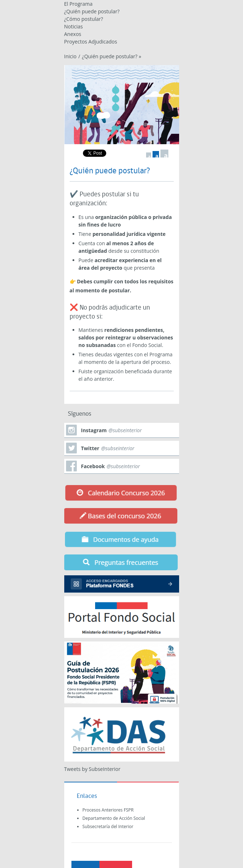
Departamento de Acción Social (114, 818)
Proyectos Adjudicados (91, 42)
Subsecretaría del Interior (108, 826)
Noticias (74, 26)
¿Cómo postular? (84, 19)
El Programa (78, 4)
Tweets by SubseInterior (92, 769)
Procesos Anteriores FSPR (108, 810)
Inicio (71, 56)
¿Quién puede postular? (92, 11)
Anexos (73, 34)
